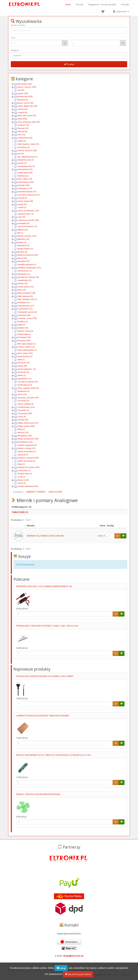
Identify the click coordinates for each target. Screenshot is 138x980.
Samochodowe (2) (25, 356)
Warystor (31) (23, 432)
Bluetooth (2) (23, 100)
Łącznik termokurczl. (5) (27, 226)
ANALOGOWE (55, 492)
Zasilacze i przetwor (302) (28, 458)
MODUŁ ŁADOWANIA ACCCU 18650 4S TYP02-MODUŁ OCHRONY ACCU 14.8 (53, 755)
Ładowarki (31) (24, 223)
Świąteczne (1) (24, 391)
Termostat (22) (23, 401)
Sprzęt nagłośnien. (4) (27, 369)
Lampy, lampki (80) (25, 201)
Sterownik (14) (23, 372)
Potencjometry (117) (26, 306)
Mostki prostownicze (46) (28, 255)
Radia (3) (21, 325)
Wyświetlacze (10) (25, 442)
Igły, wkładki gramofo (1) (27, 157)
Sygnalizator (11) (24, 379)
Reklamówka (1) (24, 334)
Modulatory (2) (23, 245)
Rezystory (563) (24, 341)
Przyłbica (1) (23, 322)
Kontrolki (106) (24, 185)
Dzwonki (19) (23, 128)
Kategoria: (15, 50)
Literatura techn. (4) (26, 214)
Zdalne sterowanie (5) (26, 461)
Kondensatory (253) (26, 182)
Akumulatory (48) (25, 84)
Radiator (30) (23, 328)
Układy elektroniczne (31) (28, 423)
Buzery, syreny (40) (25, 103)
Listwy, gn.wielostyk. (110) (28, 211)
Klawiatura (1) (23, 176)
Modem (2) (22, 242)
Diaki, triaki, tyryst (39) (27, 115)
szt (118, 536)
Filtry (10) (21, 135)
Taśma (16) (22, 394)
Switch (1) (22, 375)
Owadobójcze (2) (24, 280)
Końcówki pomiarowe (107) (29, 195)
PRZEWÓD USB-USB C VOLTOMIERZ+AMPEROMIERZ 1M (44, 586)
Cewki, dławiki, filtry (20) (27, 106)
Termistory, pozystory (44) (28, 398)
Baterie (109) (23, 93)
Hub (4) (21, 154)
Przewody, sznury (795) (27, 318)
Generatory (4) (24, 147)
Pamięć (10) (22, 283)
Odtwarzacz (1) (24, 274)
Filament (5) (22, 131)
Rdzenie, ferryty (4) (25, 331)
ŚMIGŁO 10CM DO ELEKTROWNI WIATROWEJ (38, 794)
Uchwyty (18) (23, 420)
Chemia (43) (23, 109)
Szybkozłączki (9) (25, 385)
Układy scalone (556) (26, 426)
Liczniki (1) (22, 207)
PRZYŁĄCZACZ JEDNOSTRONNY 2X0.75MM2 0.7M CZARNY (45, 676)
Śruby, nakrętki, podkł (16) (28, 388)
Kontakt (125, 4)
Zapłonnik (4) (23, 455)
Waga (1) (21, 429)
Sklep (68, 4)
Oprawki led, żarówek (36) (28, 277)
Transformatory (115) (26, 407)
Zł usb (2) (21, 477)
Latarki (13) (22, 204)
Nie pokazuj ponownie (78, 976)
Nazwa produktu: (18, 25)
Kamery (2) (22, 163)
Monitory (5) (22, 252)
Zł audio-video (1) (25, 474)
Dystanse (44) (23, 125)
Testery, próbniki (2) (26, 404)
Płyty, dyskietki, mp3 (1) (27, 299)
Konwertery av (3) (25, 188)
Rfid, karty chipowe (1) (27, 344)
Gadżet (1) (22, 141)
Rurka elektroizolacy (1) (27, 350)
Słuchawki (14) (24, 363)
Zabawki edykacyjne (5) (27, 445)
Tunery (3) (22, 417)
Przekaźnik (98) (24, 315)
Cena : (14, 38)
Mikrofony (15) (23, 239)
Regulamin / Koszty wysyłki (102, 4)
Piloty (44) (22, 290)
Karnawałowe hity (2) (26, 166)
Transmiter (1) (23, 410)
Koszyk (80, 4)
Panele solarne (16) (26, 287)
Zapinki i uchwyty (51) (26, 448)
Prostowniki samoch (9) (27, 312)
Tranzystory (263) (25, 413)
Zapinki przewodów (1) (27, 451)
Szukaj (69, 64)
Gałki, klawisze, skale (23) (28, 144)
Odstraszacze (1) (25, 271)
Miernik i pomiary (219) (27, 236)
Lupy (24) (21, 217)
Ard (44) (21, 90)
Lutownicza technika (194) (28, 220)
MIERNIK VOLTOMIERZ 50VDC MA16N (45, 536)
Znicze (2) (22, 483)
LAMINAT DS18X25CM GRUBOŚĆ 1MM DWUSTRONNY (43, 716)
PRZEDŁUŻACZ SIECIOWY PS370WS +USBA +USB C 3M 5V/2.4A (47, 626)
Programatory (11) (25, 309)
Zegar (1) (21, 464)
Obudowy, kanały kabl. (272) (29, 268)
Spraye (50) (22, 366)
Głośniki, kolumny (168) (27, 150)
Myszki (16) (22, 258)
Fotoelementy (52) (25, 138)
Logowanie (121, 11)
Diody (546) (22, 119)
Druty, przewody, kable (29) (29, 122)
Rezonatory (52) (24, 337)
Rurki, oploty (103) (25, 353)
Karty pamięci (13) (25, 169)
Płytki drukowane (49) (26, 293)
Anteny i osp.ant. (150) (27, 87)
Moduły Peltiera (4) (25, 249)
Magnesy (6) (23, 230)
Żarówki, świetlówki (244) (28, 486)
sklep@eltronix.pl (73, 956)
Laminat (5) (22, 198)
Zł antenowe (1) (24, 470)
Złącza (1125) (23, 480)
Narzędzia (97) (24, 261)
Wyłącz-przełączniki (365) (28, 439)
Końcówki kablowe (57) (27, 192)
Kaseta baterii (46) (25, 173)
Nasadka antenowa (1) (27, 264)
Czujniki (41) (23, 112)
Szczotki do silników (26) (28, 382)
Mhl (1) (20, 233)
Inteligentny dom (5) (26, 160)
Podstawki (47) (24, 302)
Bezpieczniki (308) (25, 96)
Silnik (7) (21, 360)
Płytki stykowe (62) (25, 296)
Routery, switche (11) (26, 347)
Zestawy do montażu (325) (28, 467)
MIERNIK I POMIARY (36, 492)
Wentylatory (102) (25, 436)
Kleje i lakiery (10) (25, 179)
